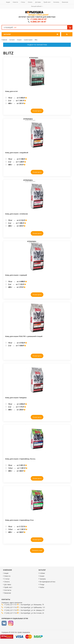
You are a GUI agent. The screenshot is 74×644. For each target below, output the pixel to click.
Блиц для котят (12, 91)
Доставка (38, 2)
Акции (8, 2)
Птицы (42, 584)
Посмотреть (37, 111)
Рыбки (42, 587)
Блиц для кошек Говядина (16, 398)
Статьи (23, 2)
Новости (15, 2)
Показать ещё (37, 550)
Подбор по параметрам (37, 45)
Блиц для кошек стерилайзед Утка (19, 520)
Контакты (56, 2)
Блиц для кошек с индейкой (17, 153)
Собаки (42, 573)
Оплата (30, 2)
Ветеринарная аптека (47, 582)
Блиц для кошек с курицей (16, 275)
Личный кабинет (36, 6)
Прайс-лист (47, 2)
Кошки (42, 576)
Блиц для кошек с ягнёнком (17, 214)
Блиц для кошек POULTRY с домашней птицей (24, 336)
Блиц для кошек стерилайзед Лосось (20, 459)
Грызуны (43, 579)
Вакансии (65, 2)
